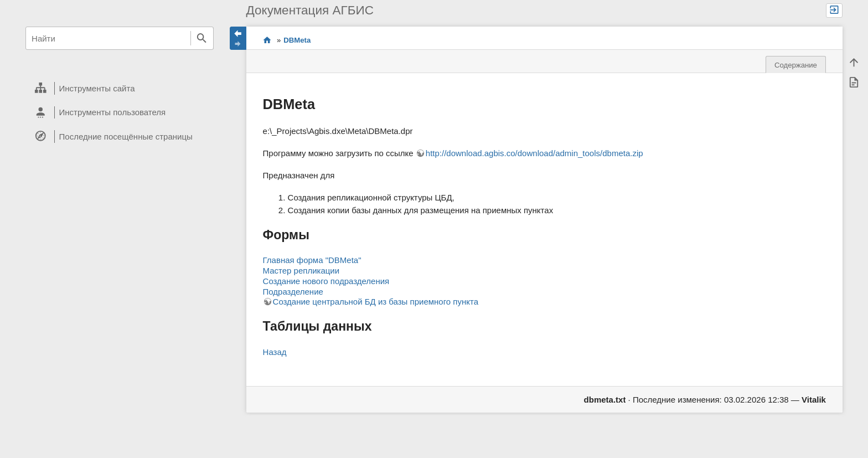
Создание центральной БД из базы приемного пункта (376, 302)
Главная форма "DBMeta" (312, 260)
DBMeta (297, 40)
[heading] (119, 89)
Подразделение (293, 292)
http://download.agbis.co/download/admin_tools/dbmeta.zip (534, 153)
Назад (275, 352)
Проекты (267, 40)
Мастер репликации (301, 271)
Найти (202, 38)
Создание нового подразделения (326, 281)
